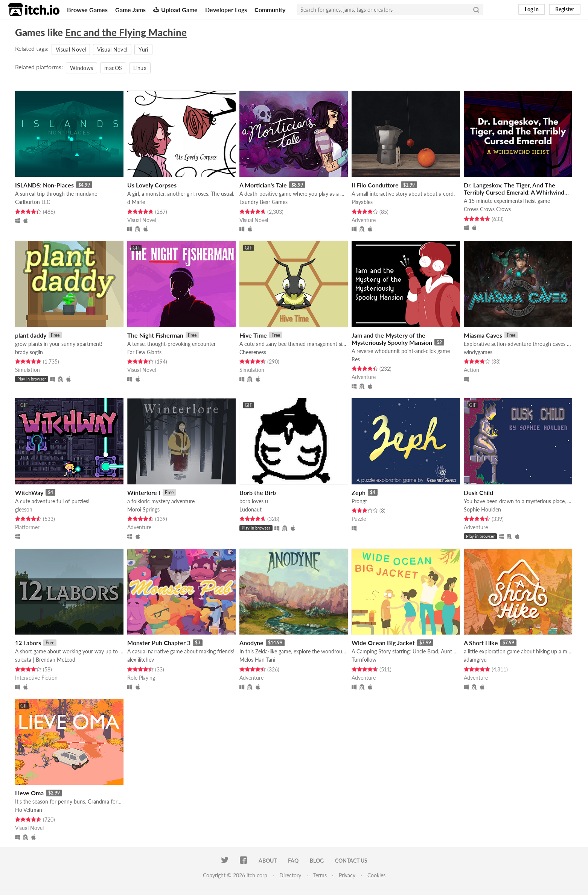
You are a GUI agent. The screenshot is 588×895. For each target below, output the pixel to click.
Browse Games (87, 10)
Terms (320, 875)
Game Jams (130, 10)
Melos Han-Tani (257, 660)
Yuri (143, 49)
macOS (113, 68)
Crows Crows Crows (487, 209)
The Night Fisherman (155, 335)
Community (270, 10)
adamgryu (475, 660)
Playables (362, 202)
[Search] (476, 9)
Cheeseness (253, 352)
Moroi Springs (143, 509)
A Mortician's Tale (263, 185)
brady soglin (29, 352)
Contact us (351, 861)
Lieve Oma (29, 793)
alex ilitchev (141, 660)
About (268, 861)
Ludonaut (251, 509)
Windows (81, 68)
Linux (140, 68)
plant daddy (31, 335)
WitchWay (29, 492)
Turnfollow (364, 660)
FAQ (293, 861)
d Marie (136, 202)
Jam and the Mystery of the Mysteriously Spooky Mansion (392, 339)
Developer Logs (226, 10)
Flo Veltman (29, 810)
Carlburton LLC (33, 202)
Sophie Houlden (482, 509)
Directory (290, 875)
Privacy (347, 875)
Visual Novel (71, 49)
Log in (532, 9)
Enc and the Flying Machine (126, 32)
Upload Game (175, 10)
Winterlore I (144, 492)
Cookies (376, 875)
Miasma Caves (483, 335)
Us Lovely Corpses (152, 185)
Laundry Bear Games (264, 202)
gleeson (24, 509)
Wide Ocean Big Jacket (383, 643)
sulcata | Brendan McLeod (45, 660)
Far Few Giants (144, 352)
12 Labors (28, 643)
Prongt (359, 501)
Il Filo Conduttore (375, 185)
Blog (317, 861)
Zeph (359, 492)
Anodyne (251, 643)
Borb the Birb (258, 492)
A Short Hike (481, 643)
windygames (478, 352)
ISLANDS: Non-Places (44, 185)
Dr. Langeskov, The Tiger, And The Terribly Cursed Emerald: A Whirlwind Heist (514, 192)
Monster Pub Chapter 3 (159, 643)
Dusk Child (478, 492)
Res (356, 359)
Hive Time (253, 335)
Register (565, 9)
